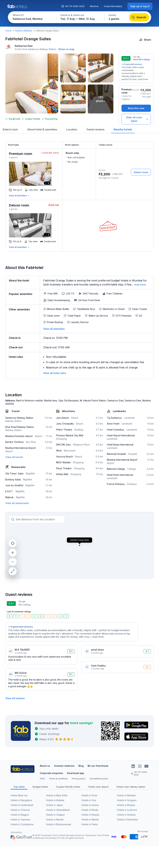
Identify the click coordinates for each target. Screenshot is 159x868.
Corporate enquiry (113, 6)
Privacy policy (79, 779)
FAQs (42, 779)
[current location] (13, 543)
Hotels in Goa (89, 800)
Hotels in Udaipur (56, 815)
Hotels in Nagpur (20, 815)
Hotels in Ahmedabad (58, 810)
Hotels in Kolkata (55, 800)
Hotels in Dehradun (127, 820)
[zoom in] (13, 553)
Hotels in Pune (89, 795)
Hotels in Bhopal (126, 805)
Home (8, 31)
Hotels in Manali (90, 820)
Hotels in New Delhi (57, 795)
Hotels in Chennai (20, 810)
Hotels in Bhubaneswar (59, 824)
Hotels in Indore (90, 805)
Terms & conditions (58, 779)
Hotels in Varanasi (20, 820)
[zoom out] (13, 562)
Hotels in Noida (90, 810)
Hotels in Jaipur (55, 805)
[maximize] (13, 571)
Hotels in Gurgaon (127, 800)
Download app (76, 773)
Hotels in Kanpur (90, 815)
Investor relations (64, 766)
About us (94, 6)
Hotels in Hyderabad (22, 805)
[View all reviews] (15, 698)
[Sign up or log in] (140, 6)
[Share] (145, 40)
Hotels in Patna (90, 824)
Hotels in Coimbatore (22, 824)
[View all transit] (14, 457)
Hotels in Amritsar (126, 815)
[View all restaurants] (17, 503)
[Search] (139, 17)
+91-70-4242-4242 (73, 6)
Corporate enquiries (51, 773)
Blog (81, 766)
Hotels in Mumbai (23, 31)
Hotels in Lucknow (127, 810)
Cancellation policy (99, 779)
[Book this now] (136, 108)
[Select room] (141, 172)
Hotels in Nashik (55, 820)
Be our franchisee (98, 766)
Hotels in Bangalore (21, 800)
